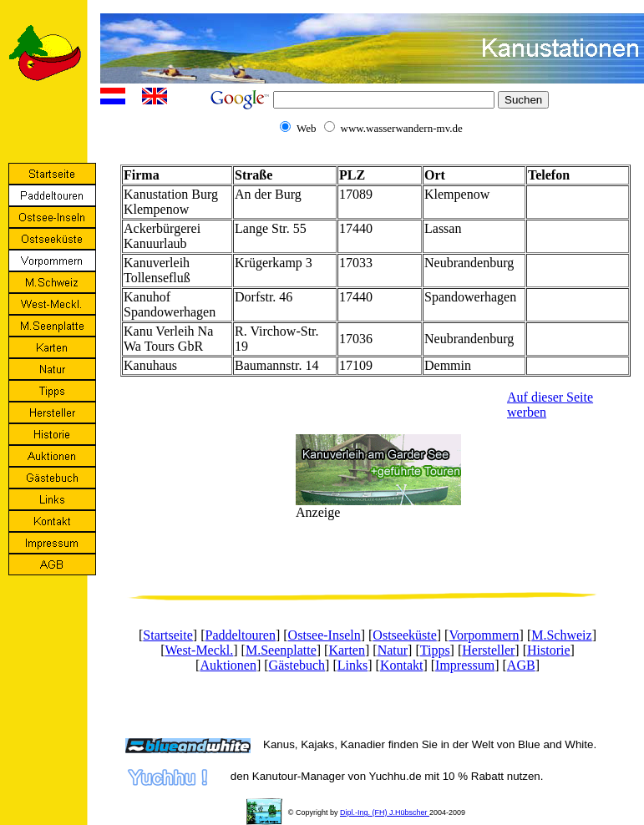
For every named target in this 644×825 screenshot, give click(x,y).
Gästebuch (297, 665)
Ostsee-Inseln (325, 635)
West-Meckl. (199, 650)
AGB (521, 665)
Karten (347, 650)
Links (352, 665)
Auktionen (228, 665)
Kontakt (402, 665)
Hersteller (488, 650)
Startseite (168, 635)
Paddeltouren (241, 635)
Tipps (435, 650)
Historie (549, 650)
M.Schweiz (561, 635)
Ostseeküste (404, 635)
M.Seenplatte (281, 650)
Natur (393, 650)
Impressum (465, 665)
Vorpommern (484, 635)
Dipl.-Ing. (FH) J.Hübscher (385, 812)
